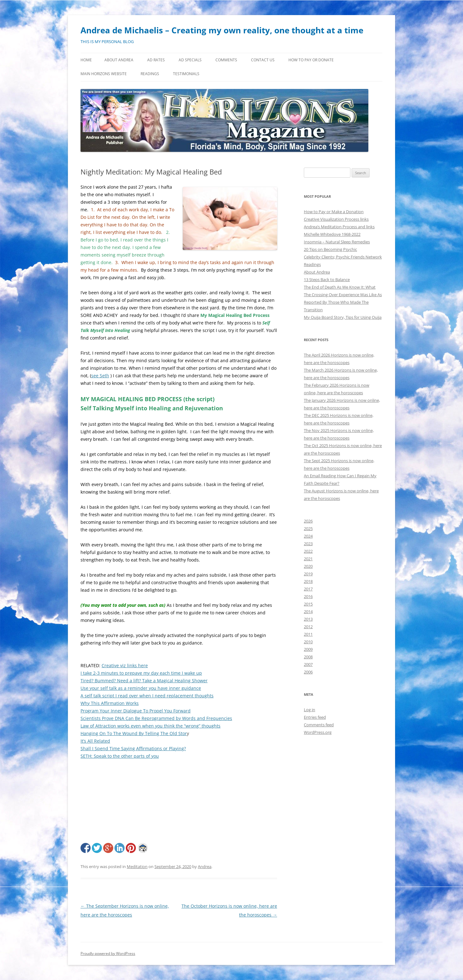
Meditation (137, 866)
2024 (308, 536)
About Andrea (119, 60)
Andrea (205, 866)
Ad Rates (156, 60)
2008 (308, 657)
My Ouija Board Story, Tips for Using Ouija (343, 317)
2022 (308, 551)
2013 (308, 619)
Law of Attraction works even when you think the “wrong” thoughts (151, 726)
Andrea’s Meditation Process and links (339, 227)
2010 (308, 642)
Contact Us (263, 60)
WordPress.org (318, 732)
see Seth (100, 376)
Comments (226, 60)
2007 (308, 664)
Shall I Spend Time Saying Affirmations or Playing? (133, 748)
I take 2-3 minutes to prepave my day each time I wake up (141, 673)
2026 (308, 521)
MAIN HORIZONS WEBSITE (104, 74)
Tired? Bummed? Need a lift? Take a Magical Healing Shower (144, 681)
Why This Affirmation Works (110, 703)
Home (86, 60)
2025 (308, 529)
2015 (308, 604)
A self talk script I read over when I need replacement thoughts (147, 696)
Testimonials (186, 74)
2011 (308, 634)
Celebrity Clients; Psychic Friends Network (343, 257)
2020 (308, 566)
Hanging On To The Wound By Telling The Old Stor (134, 733)
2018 (308, 581)
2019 (308, 574)
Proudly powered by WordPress (108, 953)
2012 (308, 627)
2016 (308, 596)
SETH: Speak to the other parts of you (120, 756)
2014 (308, 612)
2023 (308, 544)
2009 (308, 649)
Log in (310, 710)
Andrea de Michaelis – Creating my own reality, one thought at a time (222, 30)
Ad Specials (190, 60)
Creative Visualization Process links (336, 219)
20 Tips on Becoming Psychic (330, 249)
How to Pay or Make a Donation (334, 212)
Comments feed (319, 725)
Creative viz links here (125, 665)
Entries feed (315, 717)
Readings (150, 74)
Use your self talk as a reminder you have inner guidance (141, 688)
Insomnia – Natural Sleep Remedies (337, 242)
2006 (308, 672)
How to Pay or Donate (311, 60)
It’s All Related (95, 741)
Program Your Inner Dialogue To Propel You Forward (136, 711)
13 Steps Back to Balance (327, 280)
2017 (308, 589)
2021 (308, 559)
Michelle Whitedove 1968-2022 (332, 234)
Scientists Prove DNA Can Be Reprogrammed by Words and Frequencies (156, 718)
